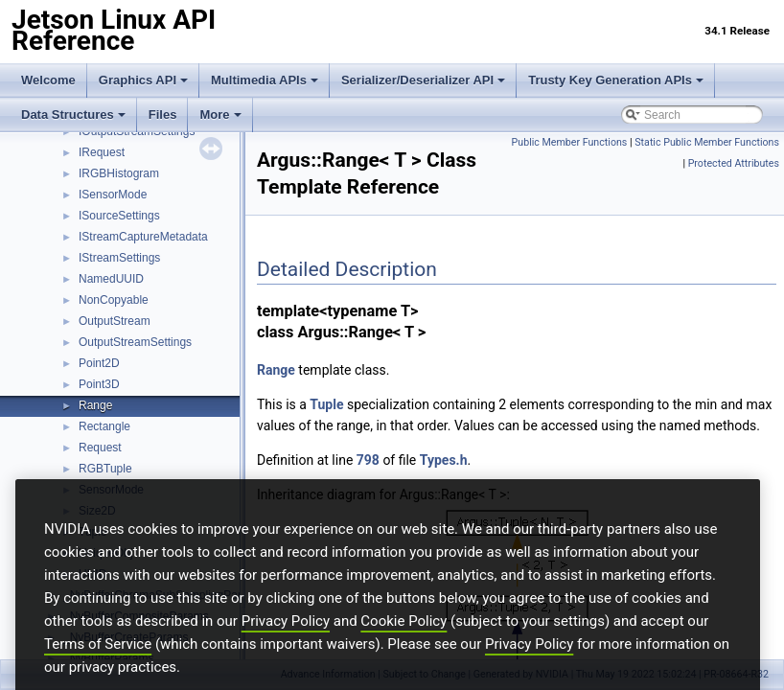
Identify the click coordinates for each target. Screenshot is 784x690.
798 (368, 460)
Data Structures (73, 115)
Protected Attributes (734, 163)
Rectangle (104, 426)
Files (163, 115)
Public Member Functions (570, 142)
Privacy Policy (286, 651)
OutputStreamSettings (135, 342)
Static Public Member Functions (707, 142)
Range (95, 405)
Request (100, 448)
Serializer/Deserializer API (423, 80)
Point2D (99, 363)
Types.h (444, 460)
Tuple (326, 404)
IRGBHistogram (119, 173)
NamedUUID (111, 279)
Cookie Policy (404, 651)
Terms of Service (98, 674)
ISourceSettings (119, 216)
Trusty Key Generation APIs (616, 80)
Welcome (48, 80)
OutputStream (115, 321)
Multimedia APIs (265, 80)
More (220, 115)
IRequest (102, 152)
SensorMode (111, 490)
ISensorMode (113, 195)
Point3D (99, 384)
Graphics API (143, 80)
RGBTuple (105, 469)
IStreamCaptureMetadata (143, 237)
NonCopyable (114, 300)
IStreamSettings (119, 258)
